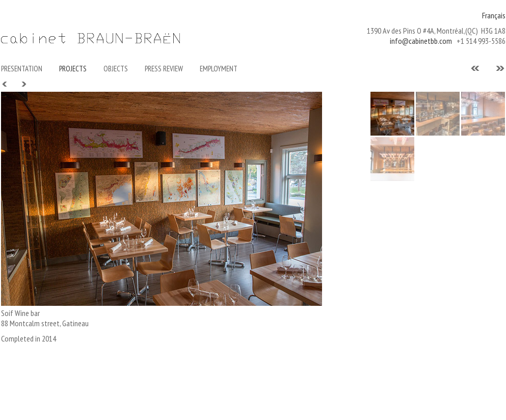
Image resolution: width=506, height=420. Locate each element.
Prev (5, 84)
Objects (116, 69)
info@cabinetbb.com (421, 41)
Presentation (22, 69)
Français (494, 15)
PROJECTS (73, 69)
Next (23, 84)
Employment (219, 69)
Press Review (164, 69)
